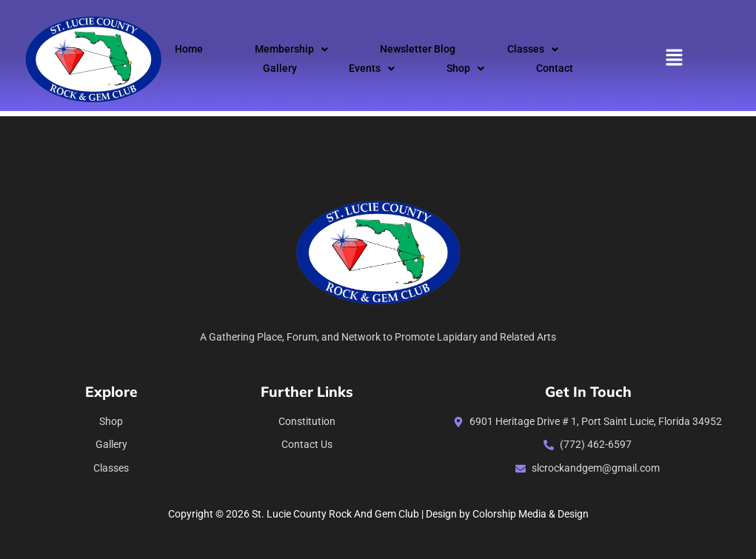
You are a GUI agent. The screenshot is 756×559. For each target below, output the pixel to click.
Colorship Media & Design (531, 514)
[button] (291, 50)
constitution (307, 422)
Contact (555, 68)
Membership (291, 49)
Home (189, 49)
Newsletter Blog (418, 49)
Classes (533, 49)
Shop (465, 68)
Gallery (280, 68)
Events (372, 68)
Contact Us (307, 445)
